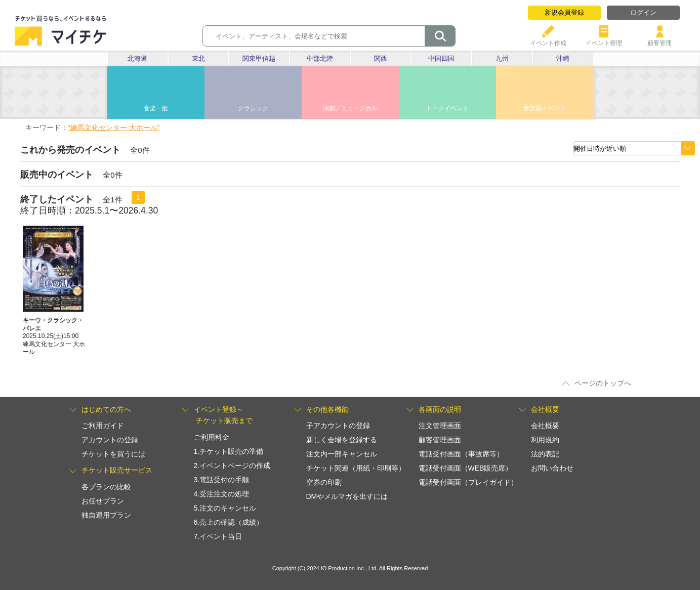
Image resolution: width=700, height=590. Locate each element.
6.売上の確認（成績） (229, 522)
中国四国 (441, 58)
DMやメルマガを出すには (347, 496)
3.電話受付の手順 (222, 480)
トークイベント (447, 108)
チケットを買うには (113, 454)
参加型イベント (545, 108)
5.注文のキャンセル (225, 508)
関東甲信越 (259, 58)
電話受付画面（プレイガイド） (468, 482)
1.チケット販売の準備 (229, 451)
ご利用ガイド (103, 426)
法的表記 (545, 454)
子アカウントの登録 (338, 426)
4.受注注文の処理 (222, 494)
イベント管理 (604, 39)
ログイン (643, 12)
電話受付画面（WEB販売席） (466, 468)
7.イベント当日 (218, 536)
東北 (198, 58)
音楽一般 (156, 108)
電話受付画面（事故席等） (461, 454)
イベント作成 (548, 39)
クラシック (253, 108)
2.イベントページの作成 (232, 466)
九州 (502, 58)
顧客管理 (660, 39)
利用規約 (545, 440)
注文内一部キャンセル (342, 454)
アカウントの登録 (110, 440)
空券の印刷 (324, 482)
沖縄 (563, 58)
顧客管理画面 (440, 440)
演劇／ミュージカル (350, 108)
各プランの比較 (106, 487)
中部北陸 (320, 58)
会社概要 (545, 426)
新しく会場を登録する (342, 440)
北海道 (137, 58)
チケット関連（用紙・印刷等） (356, 468)
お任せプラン (103, 501)
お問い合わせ (552, 468)
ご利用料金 (212, 437)
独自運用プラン (106, 515)
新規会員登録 (564, 12)
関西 (381, 58)
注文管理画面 (440, 426)
